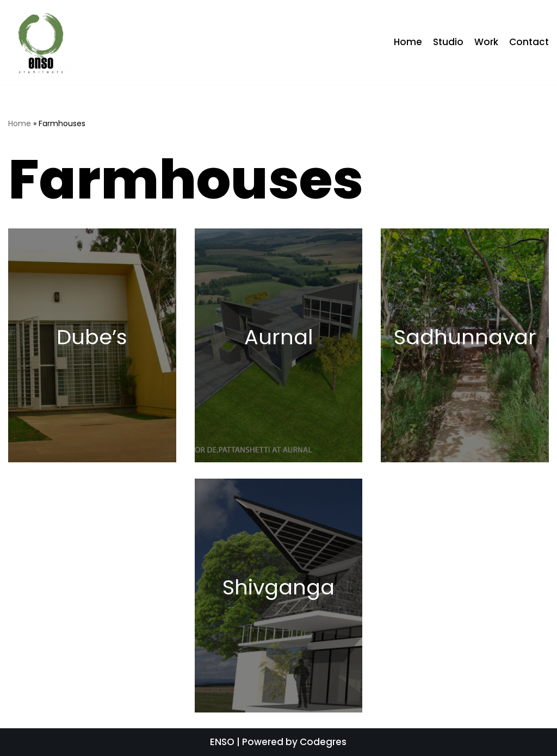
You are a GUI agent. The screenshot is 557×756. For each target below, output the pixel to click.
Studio (448, 42)
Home (408, 42)
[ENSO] (41, 42)
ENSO (222, 742)
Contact (529, 42)
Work (486, 42)
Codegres (323, 742)
